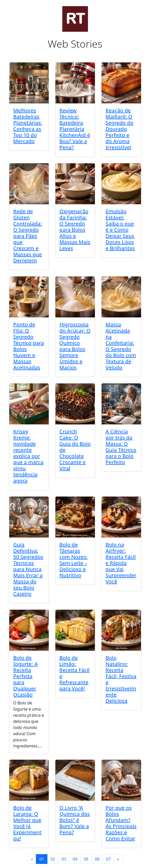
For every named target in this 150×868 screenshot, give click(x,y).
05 (86, 859)
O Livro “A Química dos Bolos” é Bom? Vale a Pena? (75, 820)
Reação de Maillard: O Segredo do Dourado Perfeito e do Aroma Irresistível (120, 129)
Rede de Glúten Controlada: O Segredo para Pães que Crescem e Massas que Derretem (28, 236)
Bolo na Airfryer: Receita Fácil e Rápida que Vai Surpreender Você (121, 563)
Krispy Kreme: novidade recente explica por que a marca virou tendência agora (28, 456)
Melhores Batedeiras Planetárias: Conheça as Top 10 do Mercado (28, 126)
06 (97, 859)
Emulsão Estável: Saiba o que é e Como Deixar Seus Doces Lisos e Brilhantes (120, 230)
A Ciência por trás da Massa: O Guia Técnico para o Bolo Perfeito (121, 447)
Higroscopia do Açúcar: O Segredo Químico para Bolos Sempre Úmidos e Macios (75, 346)
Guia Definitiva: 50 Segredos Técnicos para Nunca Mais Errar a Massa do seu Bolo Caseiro (28, 569)
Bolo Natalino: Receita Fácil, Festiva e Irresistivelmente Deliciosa (121, 679)
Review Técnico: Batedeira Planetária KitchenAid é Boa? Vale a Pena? (75, 129)
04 (75, 859)
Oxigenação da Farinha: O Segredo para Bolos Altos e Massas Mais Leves (75, 230)
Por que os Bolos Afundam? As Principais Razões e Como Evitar (121, 823)
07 (108, 859)
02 (53, 859)
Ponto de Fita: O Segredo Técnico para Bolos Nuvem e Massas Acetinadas (29, 346)
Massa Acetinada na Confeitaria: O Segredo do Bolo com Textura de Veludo (121, 346)
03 (64, 859)
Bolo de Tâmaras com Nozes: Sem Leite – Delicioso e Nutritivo (74, 560)
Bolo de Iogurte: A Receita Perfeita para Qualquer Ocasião (26, 676)
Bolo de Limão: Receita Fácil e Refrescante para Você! (75, 673)
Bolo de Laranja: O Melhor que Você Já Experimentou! (27, 823)
